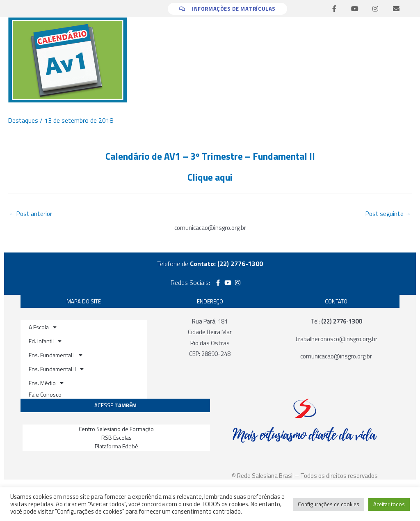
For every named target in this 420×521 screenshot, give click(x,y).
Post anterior (32, 214)
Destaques (23, 120)
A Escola (43, 328)
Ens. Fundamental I (56, 356)
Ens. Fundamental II (56, 370)
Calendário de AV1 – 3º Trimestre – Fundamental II (210, 156)
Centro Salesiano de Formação (116, 429)
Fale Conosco (45, 395)
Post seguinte (387, 214)
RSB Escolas (116, 438)
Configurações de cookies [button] (329, 504)
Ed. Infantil (45, 342)
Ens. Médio (46, 384)
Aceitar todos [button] (389, 504)
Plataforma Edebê (116, 447)
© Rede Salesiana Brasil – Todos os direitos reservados (305, 476)
